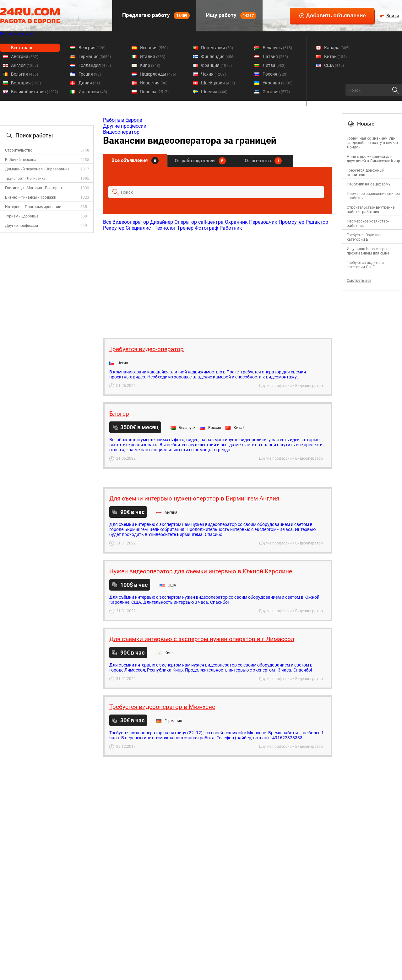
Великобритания (35, 92)
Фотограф (206, 228)
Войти (393, 16)
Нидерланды (158, 74)
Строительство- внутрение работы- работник (371, 210)
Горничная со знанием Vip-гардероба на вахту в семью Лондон (372, 143)
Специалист (139, 228)
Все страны (23, 48)
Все (107, 222)
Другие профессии (22, 226)
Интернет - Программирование (33, 207)
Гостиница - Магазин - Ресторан (33, 188)
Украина (277, 83)
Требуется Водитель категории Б (365, 237)
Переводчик (263, 222)
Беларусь (277, 48)
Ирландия (93, 92)
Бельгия (24, 74)
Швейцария (218, 83)
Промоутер (291, 222)
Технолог (165, 228)
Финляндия (218, 56)
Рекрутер (114, 228)
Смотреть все (359, 281)
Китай (335, 56)
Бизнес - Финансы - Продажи (31, 197)
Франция (216, 65)
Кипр (150, 65)
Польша (154, 92)
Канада (337, 48)
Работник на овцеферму (369, 184)
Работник (231, 228)
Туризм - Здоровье (22, 216)
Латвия (275, 56)
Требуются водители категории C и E (365, 265)
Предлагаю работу (155, 16)
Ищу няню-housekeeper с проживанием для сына (369, 251)
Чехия (213, 74)
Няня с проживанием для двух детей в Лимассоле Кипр (373, 159)
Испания (154, 48)
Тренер (185, 228)
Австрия (25, 56)
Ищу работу (231, 16)
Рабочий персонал (22, 160)
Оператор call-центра (200, 222)
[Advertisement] (217, 281)
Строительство (19, 150)
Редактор (317, 222)
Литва (274, 65)
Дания (89, 83)
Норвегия (154, 83)
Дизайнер (162, 222)
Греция (90, 74)
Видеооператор (121, 132)
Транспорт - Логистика (25, 179)
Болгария (26, 83)
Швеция (214, 92)
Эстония (276, 92)
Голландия (95, 65)
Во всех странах (16, 34)
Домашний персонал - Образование (37, 169)
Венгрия (92, 48)
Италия (152, 56)
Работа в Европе (122, 120)
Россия (275, 74)
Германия (95, 56)
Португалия (217, 48)
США (334, 65)
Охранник (236, 222)
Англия (24, 65)
